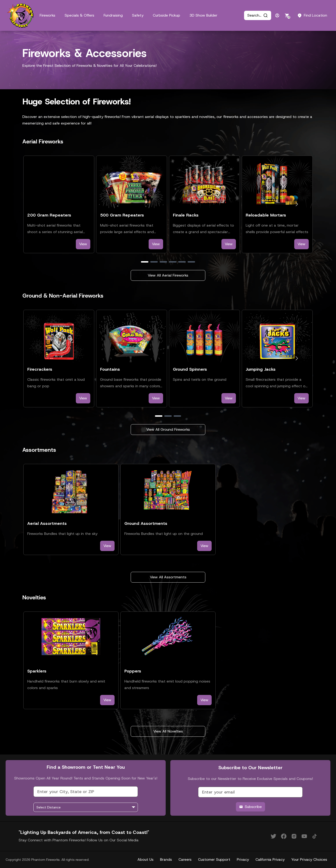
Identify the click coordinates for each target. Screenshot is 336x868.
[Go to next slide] (297, 204)
